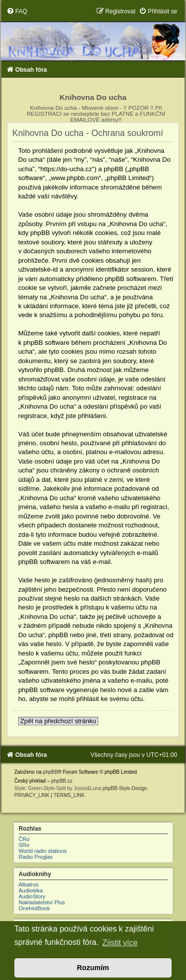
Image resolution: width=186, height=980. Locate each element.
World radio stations (43, 851)
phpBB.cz (62, 781)
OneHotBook (34, 908)
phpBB (51, 772)
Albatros (29, 885)
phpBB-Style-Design (125, 788)
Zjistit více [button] (120, 943)
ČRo (24, 839)
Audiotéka (31, 890)
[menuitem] (17, 11)
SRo (24, 845)
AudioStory (32, 896)
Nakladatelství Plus (42, 902)
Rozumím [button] (93, 968)
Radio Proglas (36, 857)
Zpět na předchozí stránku (58, 721)
